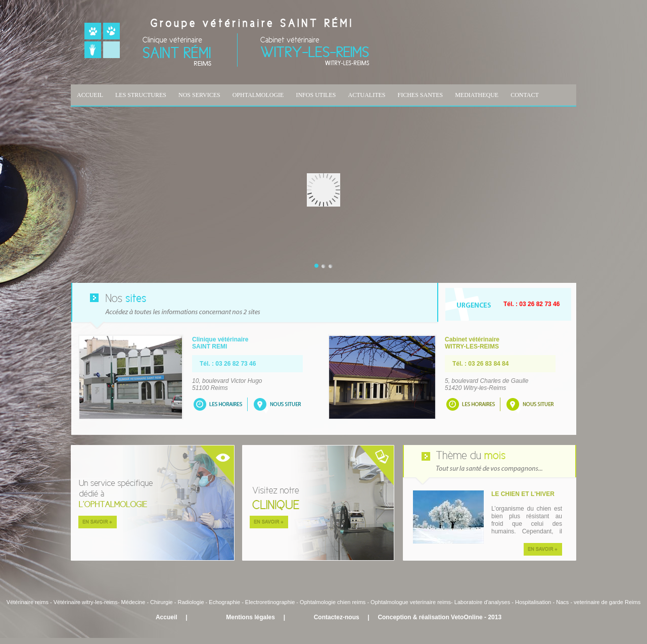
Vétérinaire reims (28, 602)
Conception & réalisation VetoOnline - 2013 (440, 617)
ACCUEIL (90, 95)
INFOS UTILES (316, 95)
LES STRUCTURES (141, 95)
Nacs (562, 602)
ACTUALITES (366, 95)
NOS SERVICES (199, 95)
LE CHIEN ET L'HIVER (523, 494)
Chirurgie (161, 602)
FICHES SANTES (420, 95)
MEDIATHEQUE (477, 95)
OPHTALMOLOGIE (258, 95)
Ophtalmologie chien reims (333, 602)
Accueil (167, 617)
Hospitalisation (533, 602)
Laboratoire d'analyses (482, 602)
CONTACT (525, 95)
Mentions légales (250, 617)
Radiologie (191, 602)
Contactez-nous (337, 617)
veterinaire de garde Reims (607, 602)
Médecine (134, 602)
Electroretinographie (270, 602)
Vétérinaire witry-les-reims (86, 602)
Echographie (224, 602)
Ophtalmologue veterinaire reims (411, 602)
